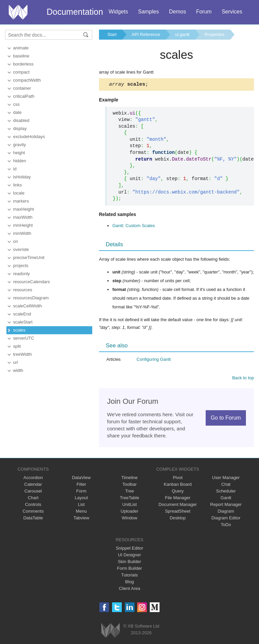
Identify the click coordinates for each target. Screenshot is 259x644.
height (19, 153)
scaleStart (23, 322)
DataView (81, 479)
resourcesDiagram (31, 298)
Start (112, 34)
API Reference (146, 34)
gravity (19, 145)
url (15, 362)
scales (19, 330)
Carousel (33, 492)
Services (232, 12)
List (81, 505)
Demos (178, 12)
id (15, 169)
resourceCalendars (32, 282)
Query (178, 492)
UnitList (129, 505)
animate (21, 48)
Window (129, 519)
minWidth (22, 233)
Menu (81, 512)
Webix (111, 631)
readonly (21, 274)
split (17, 346)
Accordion (33, 479)
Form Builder (129, 569)
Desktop (178, 519)
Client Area (129, 589)
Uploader (130, 512)
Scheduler (226, 492)
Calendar (33, 485)
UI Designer (130, 556)
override (21, 249)
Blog (129, 583)
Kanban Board (178, 485)
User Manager (226, 479)
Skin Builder (129, 563)
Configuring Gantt (154, 360)
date (17, 112)
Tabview (81, 519)
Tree (129, 492)
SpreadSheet (178, 512)
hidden (20, 161)
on (15, 241)
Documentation (75, 12)
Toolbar (130, 485)
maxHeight (23, 209)
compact (21, 72)
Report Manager (226, 505)
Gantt (226, 499)
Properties (215, 34)
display (20, 128)
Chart (33, 499)
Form (81, 492)
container (22, 88)
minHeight (23, 225)
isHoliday (22, 177)
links (17, 185)
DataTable (33, 519)
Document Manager (178, 505)
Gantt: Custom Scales (134, 227)
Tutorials (129, 576)
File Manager (178, 499)
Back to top (243, 379)
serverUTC (24, 338)
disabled (21, 120)
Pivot (178, 479)
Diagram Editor (226, 519)
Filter (81, 485)
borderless (23, 64)
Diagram (226, 512)
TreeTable (129, 499)
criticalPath (24, 96)
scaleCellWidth (28, 306)
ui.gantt (182, 34)
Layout (81, 499)
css (16, 104)
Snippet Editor (129, 549)
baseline (21, 56)
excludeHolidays (29, 137)
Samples (148, 12)
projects (21, 266)
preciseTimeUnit (29, 257)
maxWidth (23, 217)
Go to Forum (226, 419)
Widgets (118, 12)
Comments (33, 512)
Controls (33, 505)
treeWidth (22, 354)
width (18, 370)
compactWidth (27, 80)
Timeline (130, 479)
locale (19, 193)
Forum (204, 12)
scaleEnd (22, 314)
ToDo (226, 526)
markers (21, 201)
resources (23, 290)
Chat (226, 485)
